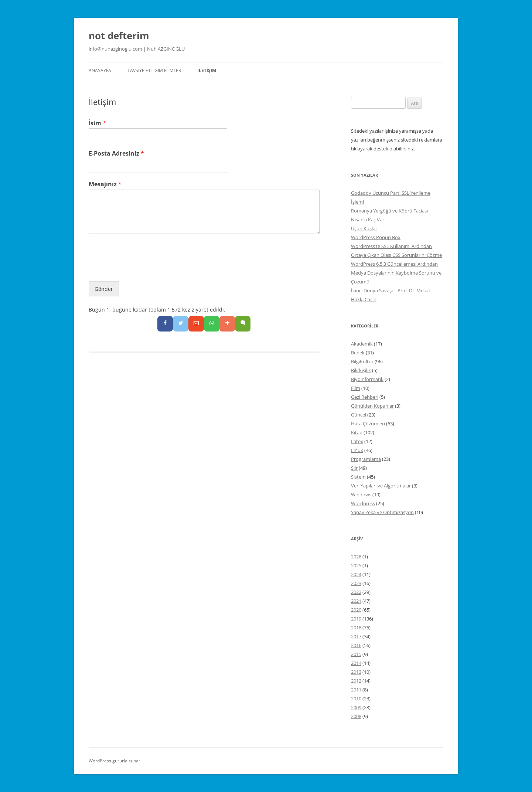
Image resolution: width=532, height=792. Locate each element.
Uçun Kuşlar (364, 228)
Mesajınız (105, 184)
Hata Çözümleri (368, 424)
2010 (356, 698)
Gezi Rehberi (365, 397)
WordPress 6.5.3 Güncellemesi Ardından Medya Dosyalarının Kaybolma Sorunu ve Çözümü (396, 273)
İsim (97, 123)
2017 (356, 636)
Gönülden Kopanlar (372, 406)
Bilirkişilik (361, 370)
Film (356, 388)
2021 (356, 601)
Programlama (366, 459)
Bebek (358, 353)
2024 (356, 574)
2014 (356, 663)
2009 (356, 707)
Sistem (358, 477)
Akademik (362, 344)
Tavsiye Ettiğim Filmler (154, 70)
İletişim (207, 70)
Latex (357, 441)
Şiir (354, 468)
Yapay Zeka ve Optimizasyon (382, 512)
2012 (356, 681)
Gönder (104, 289)
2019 (356, 619)
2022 (356, 592)
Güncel (359, 415)
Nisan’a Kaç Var (368, 220)
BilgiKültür (362, 361)
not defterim (119, 35)
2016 (356, 645)
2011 (356, 690)
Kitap (357, 432)
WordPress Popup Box (376, 237)
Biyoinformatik (367, 379)
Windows (361, 494)
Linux (357, 450)
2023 (356, 583)
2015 (356, 654)
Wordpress (363, 503)
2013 (356, 672)
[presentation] (145, 269)
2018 (356, 628)
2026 (356, 557)
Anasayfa (100, 70)
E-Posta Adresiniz (116, 154)
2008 (356, 716)
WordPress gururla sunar (115, 761)
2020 (356, 610)
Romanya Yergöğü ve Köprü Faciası (389, 211)
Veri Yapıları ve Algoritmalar (381, 486)
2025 (356, 565)
